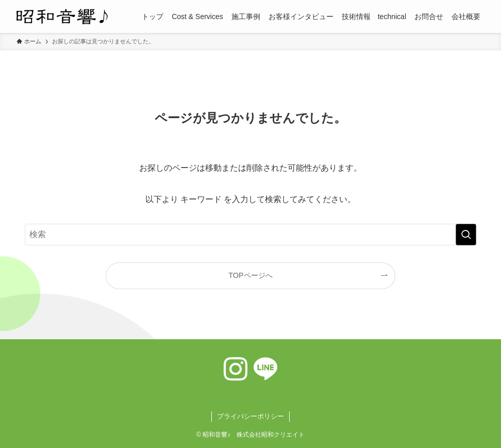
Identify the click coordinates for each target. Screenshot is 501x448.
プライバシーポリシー (250, 416)
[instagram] (236, 369)
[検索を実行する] (466, 235)
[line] (265, 369)
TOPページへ (250, 275)
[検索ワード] (250, 235)
